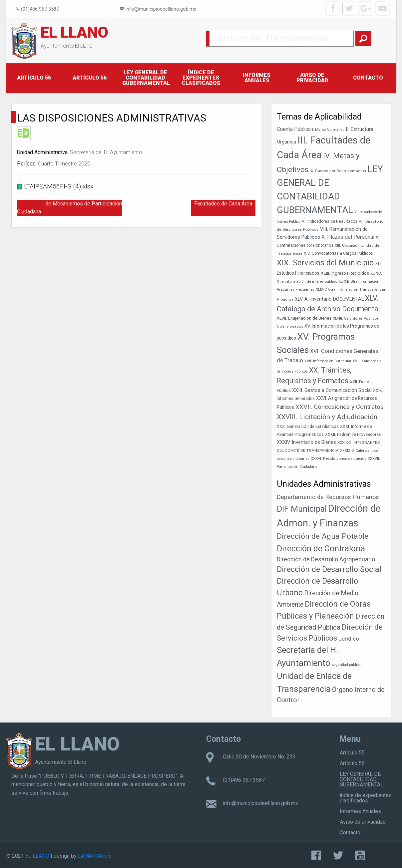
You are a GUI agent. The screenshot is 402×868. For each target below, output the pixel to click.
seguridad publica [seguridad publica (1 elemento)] (346, 665)
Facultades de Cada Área (223, 204)
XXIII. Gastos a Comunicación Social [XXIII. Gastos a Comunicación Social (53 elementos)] (332, 390)
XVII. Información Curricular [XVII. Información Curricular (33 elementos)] (328, 361)
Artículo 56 (90, 78)
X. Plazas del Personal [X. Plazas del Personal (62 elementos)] (348, 237)
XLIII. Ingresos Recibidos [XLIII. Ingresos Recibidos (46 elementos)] (345, 273)
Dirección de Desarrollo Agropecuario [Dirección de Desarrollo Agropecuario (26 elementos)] (326, 559)
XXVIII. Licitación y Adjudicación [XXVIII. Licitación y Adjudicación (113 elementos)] (327, 417)
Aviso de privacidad (312, 78)
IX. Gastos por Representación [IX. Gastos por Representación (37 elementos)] (338, 171)
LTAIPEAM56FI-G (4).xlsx (59, 186)
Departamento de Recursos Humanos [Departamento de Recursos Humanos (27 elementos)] (328, 497)
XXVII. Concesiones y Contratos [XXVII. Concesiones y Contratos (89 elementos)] (340, 407)
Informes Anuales (257, 78)
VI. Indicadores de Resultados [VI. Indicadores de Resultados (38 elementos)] (330, 221)
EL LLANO (74, 32)
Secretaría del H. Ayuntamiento (106, 152)
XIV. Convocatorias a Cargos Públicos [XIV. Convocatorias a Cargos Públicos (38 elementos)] (338, 253)
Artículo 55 (34, 78)
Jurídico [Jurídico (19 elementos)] (349, 639)
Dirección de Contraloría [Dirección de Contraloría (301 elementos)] (321, 549)
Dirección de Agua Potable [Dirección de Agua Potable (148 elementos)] (323, 536)
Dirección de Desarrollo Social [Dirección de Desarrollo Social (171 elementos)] (329, 569)
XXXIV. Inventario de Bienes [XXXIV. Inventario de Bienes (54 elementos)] (306, 442)
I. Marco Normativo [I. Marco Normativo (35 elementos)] (328, 130)
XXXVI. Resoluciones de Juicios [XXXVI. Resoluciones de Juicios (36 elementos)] (339, 458)
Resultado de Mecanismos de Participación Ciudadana (69, 208)
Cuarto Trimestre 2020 (64, 164)
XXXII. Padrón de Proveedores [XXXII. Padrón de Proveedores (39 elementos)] (353, 434)
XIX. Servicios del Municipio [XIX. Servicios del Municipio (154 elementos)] (325, 263)
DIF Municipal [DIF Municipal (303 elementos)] (302, 509)
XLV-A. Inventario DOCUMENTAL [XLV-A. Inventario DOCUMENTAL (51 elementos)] (329, 299)
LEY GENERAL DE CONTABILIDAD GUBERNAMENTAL (146, 78)
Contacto (368, 78)
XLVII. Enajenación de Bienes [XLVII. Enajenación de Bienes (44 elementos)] (304, 318)
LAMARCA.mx (94, 856)
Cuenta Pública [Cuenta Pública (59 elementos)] (294, 129)
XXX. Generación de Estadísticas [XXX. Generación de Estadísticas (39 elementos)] (308, 427)
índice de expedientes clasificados (201, 78)
